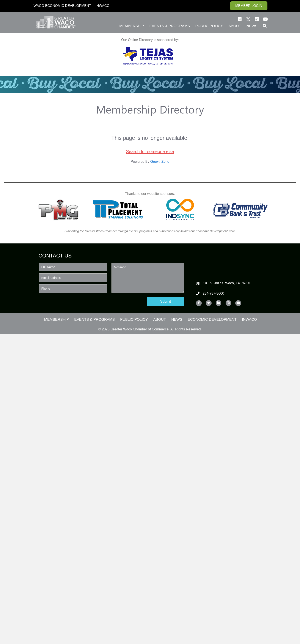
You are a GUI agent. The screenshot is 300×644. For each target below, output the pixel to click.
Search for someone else (150, 152)
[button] (240, 19)
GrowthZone (160, 162)
